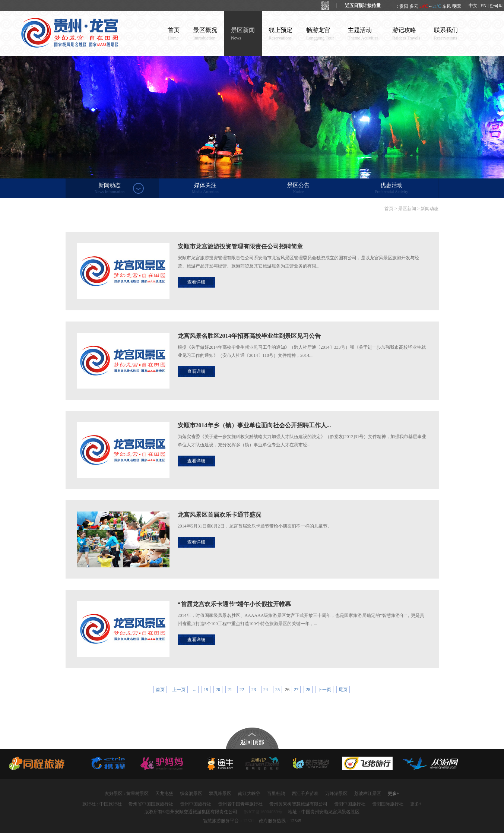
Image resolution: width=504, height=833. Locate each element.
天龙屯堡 (164, 794)
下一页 (324, 690)
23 (254, 690)
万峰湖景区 (336, 794)
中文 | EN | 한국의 (486, 6)
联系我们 (446, 34)
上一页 (179, 690)
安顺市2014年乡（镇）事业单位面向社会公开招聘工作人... (254, 425)
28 (308, 690)
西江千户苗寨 (305, 794)
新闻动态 (110, 189)
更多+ (394, 794)
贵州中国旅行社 (196, 804)
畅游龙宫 (320, 34)
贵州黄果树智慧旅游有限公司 (298, 804)
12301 (249, 821)
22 (242, 690)
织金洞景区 (191, 794)
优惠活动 (392, 189)
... (195, 690)
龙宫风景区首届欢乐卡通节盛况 (219, 515)
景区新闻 (243, 34)
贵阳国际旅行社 (388, 804)
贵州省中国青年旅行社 (240, 804)
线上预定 (280, 34)
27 (296, 690)
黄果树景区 (137, 794)
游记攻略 (406, 34)
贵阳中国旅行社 (350, 804)
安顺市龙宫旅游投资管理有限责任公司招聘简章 (240, 246)
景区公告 (299, 189)
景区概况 (205, 34)
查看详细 (196, 282)
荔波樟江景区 (368, 794)
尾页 (343, 690)
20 (218, 690)
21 (230, 690)
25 (278, 690)
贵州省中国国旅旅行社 (151, 804)
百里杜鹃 (276, 794)
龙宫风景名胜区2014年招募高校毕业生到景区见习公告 (249, 336)
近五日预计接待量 (363, 6)
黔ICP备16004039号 (263, 812)
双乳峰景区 (220, 794)
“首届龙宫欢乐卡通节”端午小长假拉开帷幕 (234, 604)
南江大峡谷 (249, 794)
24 (266, 690)
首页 (174, 34)
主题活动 (363, 34)
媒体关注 (205, 189)
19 (206, 690)
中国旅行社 (111, 804)
